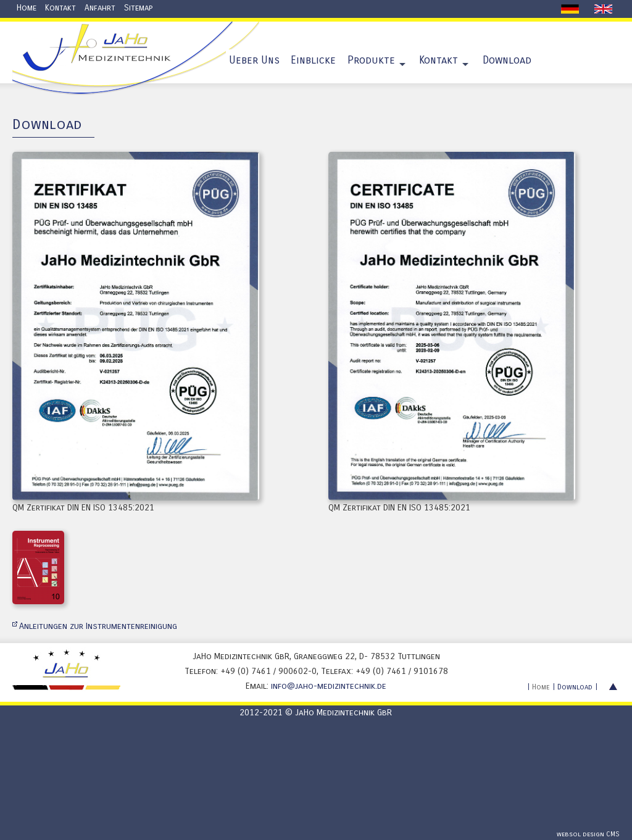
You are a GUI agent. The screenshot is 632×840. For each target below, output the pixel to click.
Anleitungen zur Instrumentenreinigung (98, 626)
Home (27, 8)
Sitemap (138, 8)
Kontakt (60, 8)
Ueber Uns (254, 60)
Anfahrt (100, 8)
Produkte (371, 60)
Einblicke (313, 60)
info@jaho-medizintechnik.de (329, 686)
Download (507, 60)
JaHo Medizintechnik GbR (343, 713)
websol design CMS (588, 834)
